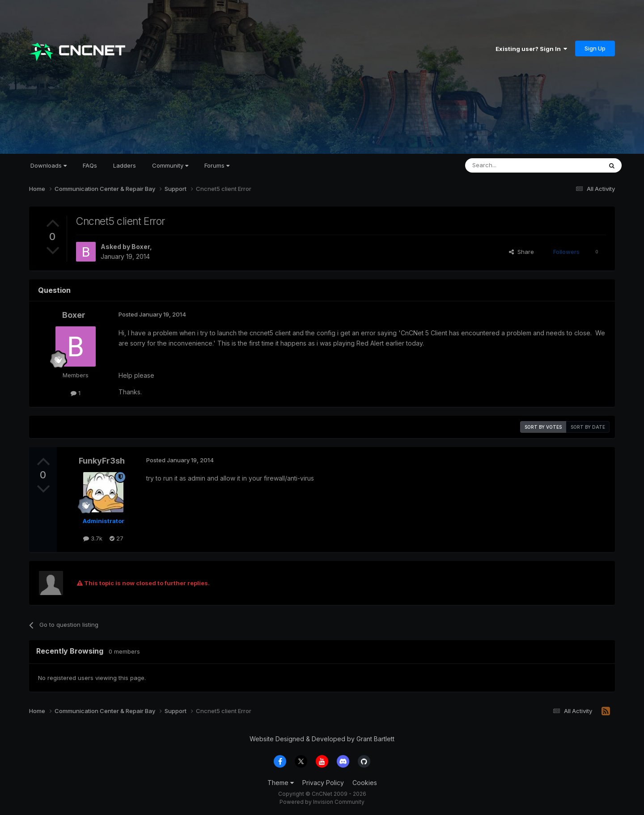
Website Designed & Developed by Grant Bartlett (322, 739)
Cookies (365, 783)
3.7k (93, 538)
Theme (281, 783)
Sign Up (595, 48)
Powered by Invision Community (322, 802)
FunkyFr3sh (102, 461)
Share (521, 252)
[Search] (511, 165)
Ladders (125, 165)
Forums (217, 165)
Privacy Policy (323, 783)
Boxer (141, 247)
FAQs (90, 165)
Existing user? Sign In (531, 49)
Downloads (49, 165)
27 (117, 538)
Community (170, 165)
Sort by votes (543, 427)
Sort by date (588, 427)
